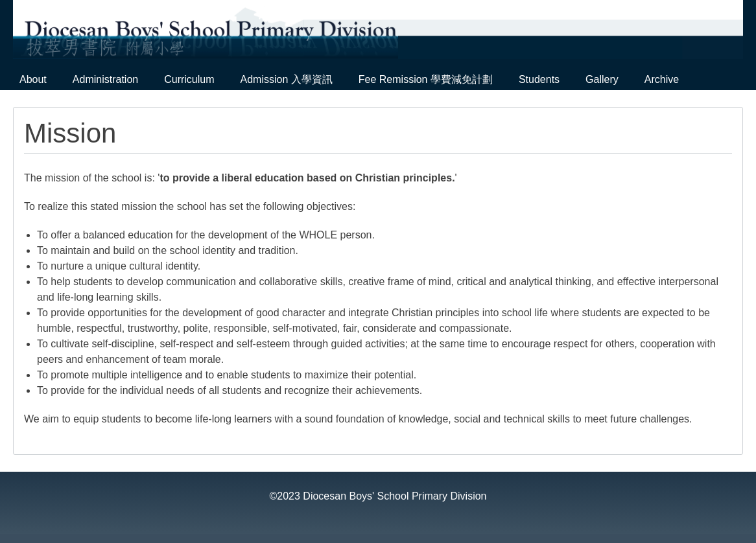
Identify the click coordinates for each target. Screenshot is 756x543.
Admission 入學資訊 (287, 79)
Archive (662, 79)
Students (539, 79)
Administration (105, 79)
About (33, 79)
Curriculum (189, 79)
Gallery (602, 79)
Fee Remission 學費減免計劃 (426, 79)
